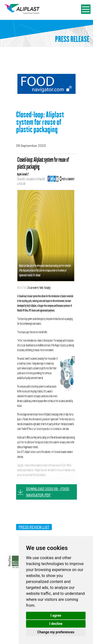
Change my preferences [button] (56, 632)
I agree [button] (56, 615)
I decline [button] (56, 624)
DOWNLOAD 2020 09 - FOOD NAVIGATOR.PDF (48, 492)
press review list (34, 527)
